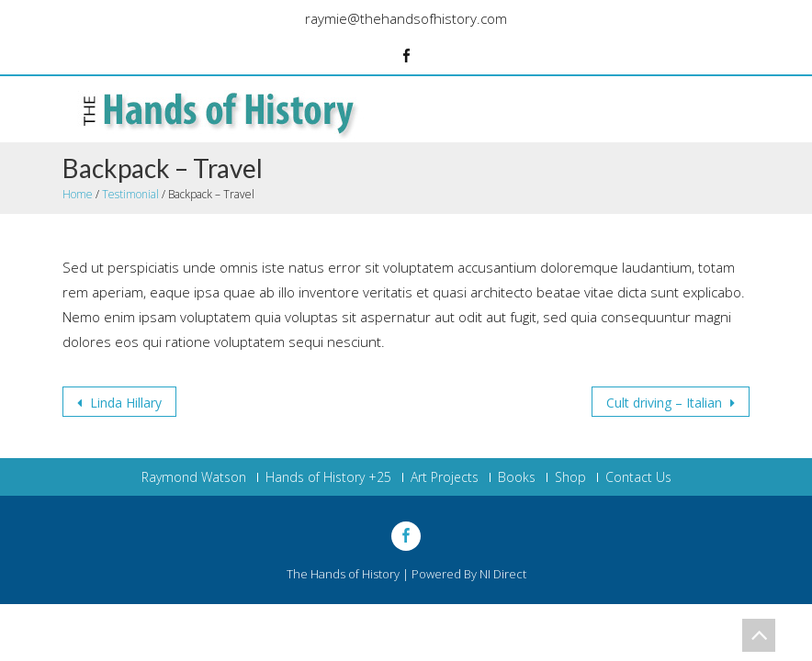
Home (78, 194)
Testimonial (130, 194)
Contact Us (638, 477)
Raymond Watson (194, 477)
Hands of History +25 (328, 477)
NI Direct (503, 574)
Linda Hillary (124, 403)
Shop (570, 477)
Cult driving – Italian (666, 403)
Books (517, 477)
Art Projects (445, 477)
